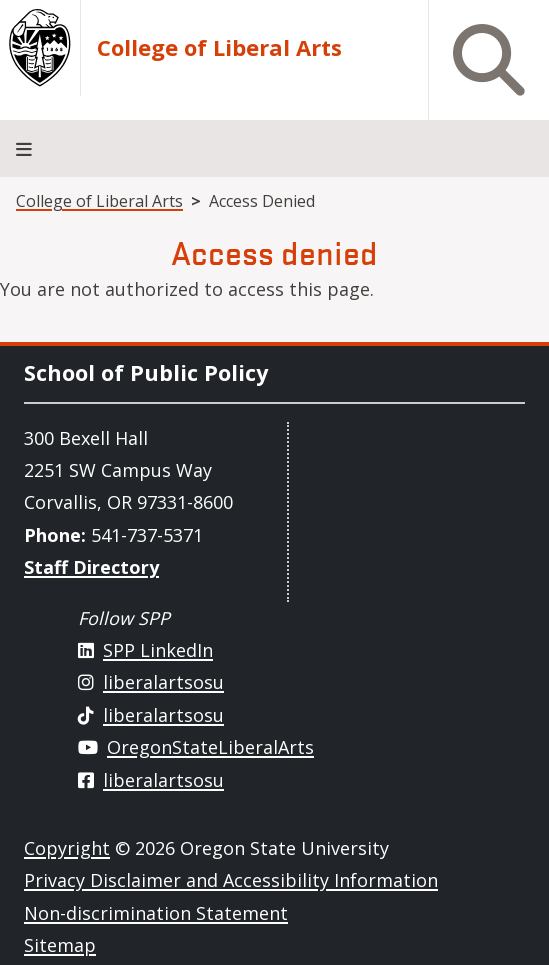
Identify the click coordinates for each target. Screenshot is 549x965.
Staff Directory (91, 567)
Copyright (67, 848)
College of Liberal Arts (219, 48)
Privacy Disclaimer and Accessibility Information (231, 880)
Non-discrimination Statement (156, 913)
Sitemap (60, 945)
